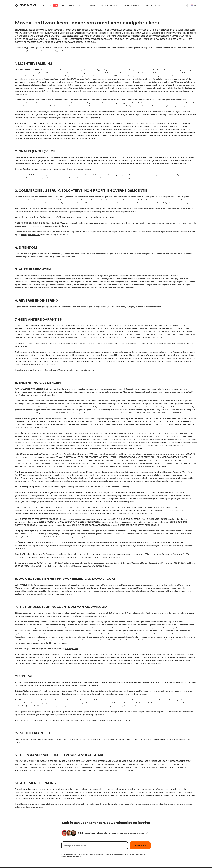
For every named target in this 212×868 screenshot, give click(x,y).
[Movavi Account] (187, 5)
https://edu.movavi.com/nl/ (47, 217)
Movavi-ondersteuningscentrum (90, 616)
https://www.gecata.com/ (176, 203)
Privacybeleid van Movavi (71, 856)
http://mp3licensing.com (122, 501)
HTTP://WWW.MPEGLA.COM (128, 448)
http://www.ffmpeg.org (64, 534)
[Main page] (25, 5)
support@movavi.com (29, 51)
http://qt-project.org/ (174, 545)
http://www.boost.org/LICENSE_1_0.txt (91, 566)
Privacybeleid (83, 588)
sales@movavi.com (30, 234)
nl (194, 5)
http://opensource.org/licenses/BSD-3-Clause (99, 557)
